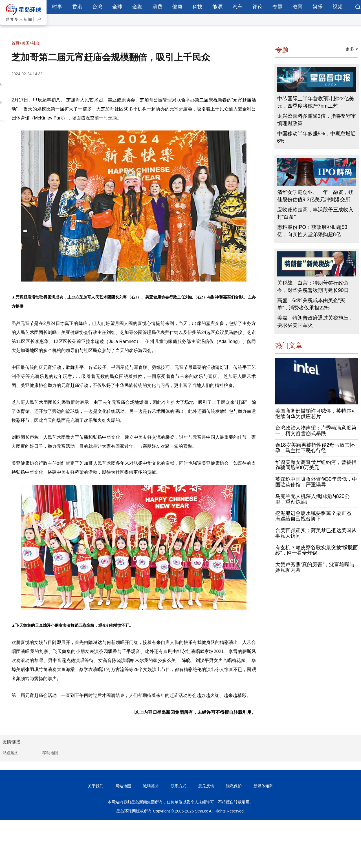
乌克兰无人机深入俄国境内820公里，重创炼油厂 (312, 499)
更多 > (352, 49)
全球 (117, 7)
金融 (137, 7)
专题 (278, 7)
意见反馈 (206, 786)
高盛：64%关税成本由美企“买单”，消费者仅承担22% (311, 304)
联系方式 (179, 786)
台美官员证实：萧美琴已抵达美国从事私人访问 (316, 533)
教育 (298, 7)
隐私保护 (234, 786)
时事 (57, 7)
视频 (338, 7)
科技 (197, 7)
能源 (217, 7)
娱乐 (318, 7)
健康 (177, 7)
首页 (16, 43)
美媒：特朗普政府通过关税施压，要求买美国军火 (315, 322)
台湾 (97, 7)
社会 (36, 43)
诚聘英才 (151, 786)
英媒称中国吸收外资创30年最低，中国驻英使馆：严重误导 (316, 482)
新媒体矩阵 (263, 786)
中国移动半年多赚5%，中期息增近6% (316, 137)
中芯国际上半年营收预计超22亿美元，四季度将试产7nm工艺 (316, 102)
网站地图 (123, 786)
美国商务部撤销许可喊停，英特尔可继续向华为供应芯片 (316, 414)
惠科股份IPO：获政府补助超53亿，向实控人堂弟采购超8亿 (312, 231)
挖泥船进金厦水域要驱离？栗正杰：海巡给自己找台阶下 (316, 516)
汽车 (237, 7)
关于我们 (96, 786)
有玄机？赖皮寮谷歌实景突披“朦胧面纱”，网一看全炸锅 (317, 550)
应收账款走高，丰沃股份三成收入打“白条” (315, 213)
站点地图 (11, 753)
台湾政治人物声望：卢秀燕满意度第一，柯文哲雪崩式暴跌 (316, 431)
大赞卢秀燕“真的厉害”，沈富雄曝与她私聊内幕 (315, 567)
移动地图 (50, 753)
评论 (257, 7)
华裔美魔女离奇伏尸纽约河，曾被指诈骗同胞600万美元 (316, 465)
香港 (77, 7)
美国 (26, 43)
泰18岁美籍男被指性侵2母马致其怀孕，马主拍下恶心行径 (315, 448)
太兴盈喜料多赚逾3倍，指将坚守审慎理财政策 (317, 120)
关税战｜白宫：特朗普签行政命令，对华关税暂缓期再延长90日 (313, 287)
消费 (157, 7)
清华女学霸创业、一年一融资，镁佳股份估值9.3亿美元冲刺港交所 (315, 196)
